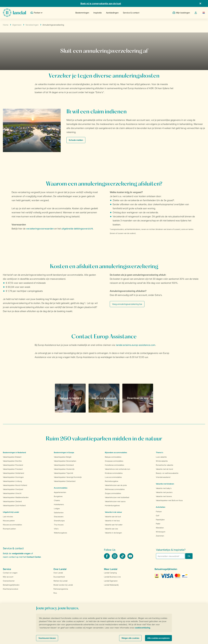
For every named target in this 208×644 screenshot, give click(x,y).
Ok (189, 556)
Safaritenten (59, 513)
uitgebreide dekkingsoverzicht (77, 229)
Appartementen (60, 492)
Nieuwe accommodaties (12, 525)
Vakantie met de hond (164, 469)
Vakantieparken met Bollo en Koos (169, 500)
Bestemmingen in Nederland (14, 452)
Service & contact (131, 13)
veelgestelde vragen (21, 553)
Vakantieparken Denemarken (65, 461)
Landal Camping (110, 573)
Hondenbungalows (112, 505)
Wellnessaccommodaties (115, 489)
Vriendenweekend (163, 477)
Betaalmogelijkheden (11, 585)
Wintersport (161, 532)
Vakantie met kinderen (165, 484)
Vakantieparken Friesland (13, 469)
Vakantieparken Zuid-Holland (14, 505)
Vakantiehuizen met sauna (115, 501)
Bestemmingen (82, 13)
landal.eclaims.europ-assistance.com (136, 345)
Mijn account (8, 577)
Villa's (56, 529)
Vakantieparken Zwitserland (65, 481)
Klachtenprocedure (11, 589)
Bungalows (58, 496)
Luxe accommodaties (113, 477)
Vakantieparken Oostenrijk (64, 469)
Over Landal (58, 573)
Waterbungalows (60, 533)
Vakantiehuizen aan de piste (116, 485)
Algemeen (17, 25)
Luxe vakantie (161, 457)
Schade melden (76, 140)
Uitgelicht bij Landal (11, 512)
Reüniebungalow (112, 481)
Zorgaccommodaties (113, 493)
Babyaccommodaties (113, 457)
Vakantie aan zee (111, 529)
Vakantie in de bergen (113, 533)
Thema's (159, 452)
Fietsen (159, 512)
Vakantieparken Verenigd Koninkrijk (68, 477)
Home (6, 25)
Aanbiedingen (112, 13)
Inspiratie (98, 13)
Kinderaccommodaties (114, 473)
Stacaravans (59, 517)
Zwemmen (160, 536)
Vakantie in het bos (112, 521)
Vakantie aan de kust (113, 517)
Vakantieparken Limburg (12, 481)
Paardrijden (160, 520)
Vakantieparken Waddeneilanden (16, 497)
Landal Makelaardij (111, 585)
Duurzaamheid (59, 577)
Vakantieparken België (63, 457)
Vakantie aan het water (114, 525)
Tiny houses (59, 525)
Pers (55, 593)
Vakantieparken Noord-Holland (15, 485)
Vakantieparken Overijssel (13, 489)
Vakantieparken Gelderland (13, 473)
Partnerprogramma (61, 589)
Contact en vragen (10, 573)
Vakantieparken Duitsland (64, 465)
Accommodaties (61, 488)
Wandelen (160, 528)
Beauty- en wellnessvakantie (167, 473)
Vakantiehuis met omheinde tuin (118, 469)
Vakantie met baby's (164, 488)
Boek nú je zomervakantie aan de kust (101, 3)
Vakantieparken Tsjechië (63, 473)
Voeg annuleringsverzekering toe (127, 304)
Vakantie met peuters (164, 492)
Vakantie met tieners (164, 496)
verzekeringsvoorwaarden (40, 229)
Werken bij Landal (60, 581)
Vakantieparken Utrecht (12, 493)
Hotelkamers (59, 504)
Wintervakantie (162, 461)
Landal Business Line (112, 577)
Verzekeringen (32, 25)
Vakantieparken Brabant (12, 457)
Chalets (57, 500)
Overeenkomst (9, 581)
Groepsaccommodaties (114, 461)
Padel (158, 524)
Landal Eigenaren (111, 581)
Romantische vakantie (165, 465)
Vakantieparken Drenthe (12, 461)
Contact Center (34, 557)
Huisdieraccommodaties (114, 465)
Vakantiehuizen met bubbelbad (117, 497)
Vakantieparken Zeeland (12, 501)
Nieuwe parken (9, 521)
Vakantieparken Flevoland (13, 465)
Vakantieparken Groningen (13, 477)
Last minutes (8, 517)
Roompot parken (9, 529)
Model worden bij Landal (63, 585)
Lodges (57, 508)
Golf (158, 516)
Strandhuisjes (59, 521)
